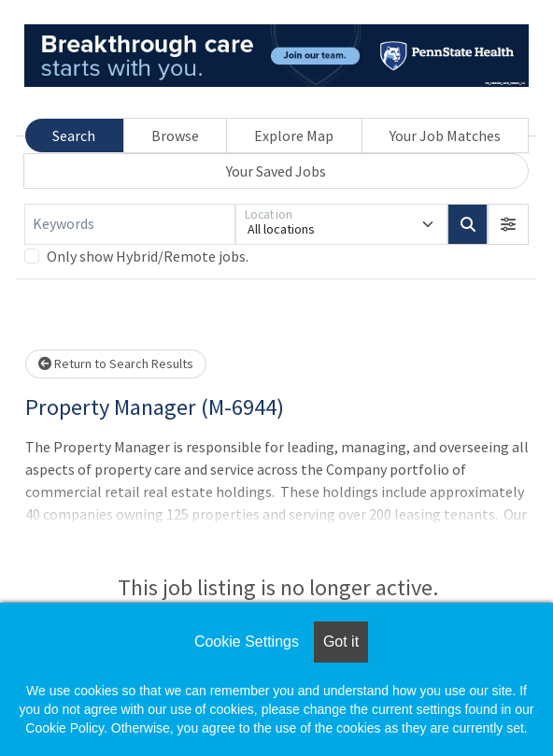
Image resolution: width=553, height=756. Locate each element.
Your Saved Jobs (276, 171)
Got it (341, 642)
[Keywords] (130, 224)
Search (74, 136)
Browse (175, 136)
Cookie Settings (247, 642)
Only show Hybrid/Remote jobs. (148, 256)
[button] (508, 224)
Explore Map (294, 136)
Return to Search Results (116, 364)
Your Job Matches (445, 136)
